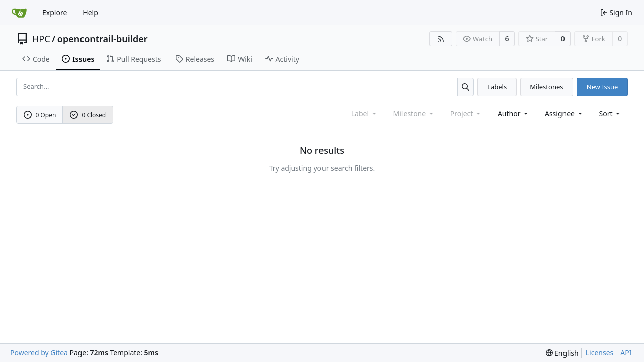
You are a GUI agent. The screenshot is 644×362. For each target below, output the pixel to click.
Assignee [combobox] (564, 113)
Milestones (546, 87)
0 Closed (88, 115)
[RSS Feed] (441, 39)
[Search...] (466, 87)
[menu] (611, 113)
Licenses (600, 353)
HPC (41, 39)
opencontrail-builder (103, 39)
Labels (497, 87)
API (626, 353)
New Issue (602, 87)
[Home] (19, 13)
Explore (55, 12)
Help (90, 12)
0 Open (40, 115)
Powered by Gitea (39, 353)
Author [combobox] (513, 113)
